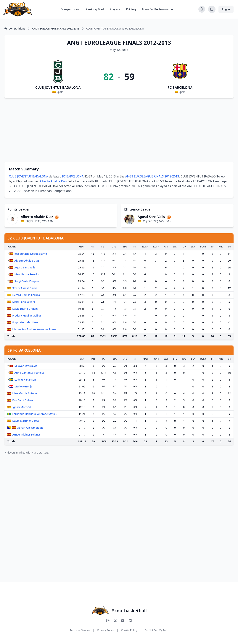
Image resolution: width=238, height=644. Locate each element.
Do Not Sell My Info (156, 630)
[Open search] (202, 9)
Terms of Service (80, 630)
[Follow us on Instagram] (108, 621)
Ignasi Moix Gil (21, 407)
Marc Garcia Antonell (25, 393)
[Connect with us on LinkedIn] (130, 621)
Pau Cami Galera (22, 400)
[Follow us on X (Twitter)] (115, 621)
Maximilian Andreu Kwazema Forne (34, 329)
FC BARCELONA (180, 87)
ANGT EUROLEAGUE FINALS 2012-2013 (152, 176)
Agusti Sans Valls (25, 267)
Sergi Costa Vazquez (27, 281)
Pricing (131, 9)
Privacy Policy (105, 630)
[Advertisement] (119, 130)
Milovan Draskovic (26, 366)
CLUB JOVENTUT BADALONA (58, 87)
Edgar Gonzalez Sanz (25, 322)
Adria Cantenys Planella (29, 373)
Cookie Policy (129, 630)
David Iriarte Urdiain (25, 309)
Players (115, 9)
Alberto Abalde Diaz (53, 181)
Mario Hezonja (24, 386)
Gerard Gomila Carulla (26, 295)
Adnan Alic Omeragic (30, 428)
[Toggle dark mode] (212, 9)
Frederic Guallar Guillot (27, 316)
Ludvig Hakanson (25, 380)
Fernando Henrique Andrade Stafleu (35, 414)
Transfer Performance (157, 9)
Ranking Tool (95, 9)
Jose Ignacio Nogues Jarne (31, 254)
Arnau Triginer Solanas (26, 435)
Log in (226, 9)
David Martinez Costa (25, 421)
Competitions (70, 9)
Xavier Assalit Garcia (25, 288)
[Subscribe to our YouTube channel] (123, 621)
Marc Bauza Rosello (27, 274)
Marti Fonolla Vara (24, 302)
